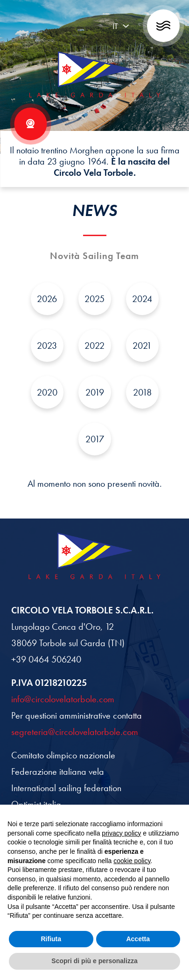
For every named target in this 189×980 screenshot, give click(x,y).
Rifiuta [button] (51, 939)
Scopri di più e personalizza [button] (94, 961)
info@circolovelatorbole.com (63, 699)
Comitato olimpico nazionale (63, 755)
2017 (95, 439)
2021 (142, 346)
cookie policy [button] (132, 861)
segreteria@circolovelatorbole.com (75, 732)
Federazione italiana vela (58, 771)
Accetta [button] (138, 939)
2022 (94, 346)
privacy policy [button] (121, 833)
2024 (142, 299)
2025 (94, 299)
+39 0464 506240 (46, 659)
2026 (47, 299)
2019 (95, 392)
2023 (47, 346)
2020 (47, 392)
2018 (142, 392)
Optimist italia (36, 804)
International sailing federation (66, 788)
